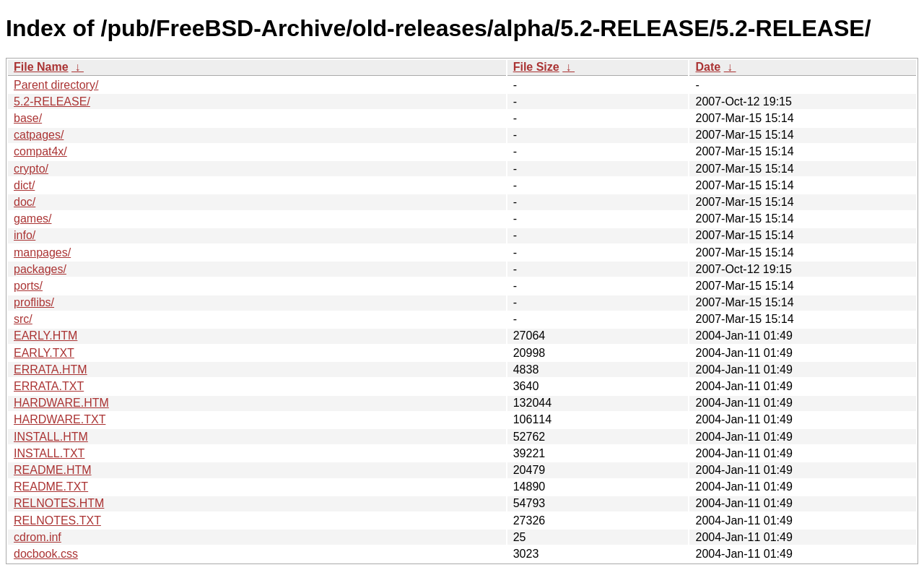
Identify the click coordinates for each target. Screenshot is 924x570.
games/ (32, 219)
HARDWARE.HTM (61, 403)
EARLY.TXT (44, 353)
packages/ (40, 269)
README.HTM (53, 470)
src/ (23, 319)
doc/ (25, 202)
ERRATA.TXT (49, 386)
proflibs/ (34, 302)
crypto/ (31, 169)
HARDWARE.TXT (60, 419)
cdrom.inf (38, 537)
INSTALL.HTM (51, 437)
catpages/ (39, 135)
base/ (28, 118)
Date (708, 67)
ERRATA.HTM (51, 370)
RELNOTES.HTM (59, 503)
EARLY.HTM (45, 336)
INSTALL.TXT (49, 453)
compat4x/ (40, 151)
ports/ (28, 286)
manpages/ (42, 252)
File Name (41, 67)
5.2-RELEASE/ (52, 102)
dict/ (24, 185)
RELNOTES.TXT (57, 521)
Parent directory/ (56, 85)
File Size (536, 67)
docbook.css (46, 554)
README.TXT (51, 487)
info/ (25, 235)
